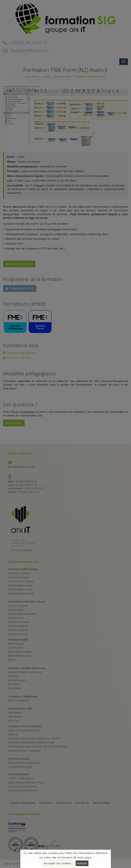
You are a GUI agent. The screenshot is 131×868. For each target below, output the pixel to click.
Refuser (82, 863)
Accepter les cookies (58, 863)
